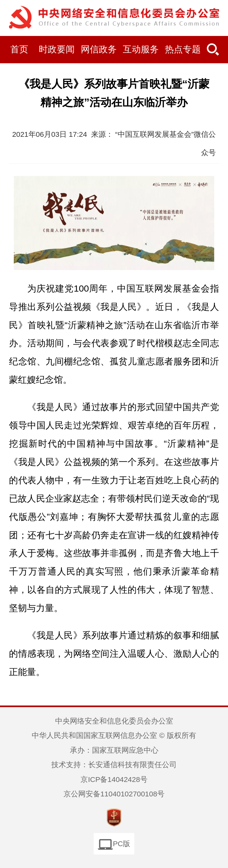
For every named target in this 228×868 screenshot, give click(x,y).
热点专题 (183, 49)
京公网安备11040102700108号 (114, 794)
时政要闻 (57, 49)
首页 (19, 49)
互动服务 (141, 49)
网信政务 (99, 49)
